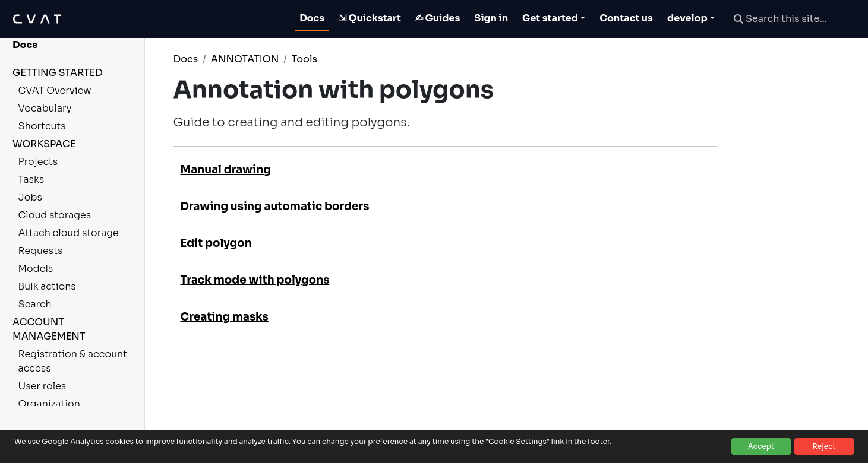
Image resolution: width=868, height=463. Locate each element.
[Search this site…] (794, 19)
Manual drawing (226, 169)
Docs (186, 59)
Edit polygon (216, 243)
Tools (304, 59)
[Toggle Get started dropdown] (554, 18)
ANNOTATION (245, 59)
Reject (824, 446)
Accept (761, 446)
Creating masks (225, 317)
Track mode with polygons (255, 280)
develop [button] (687, 18)
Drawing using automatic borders (275, 206)
